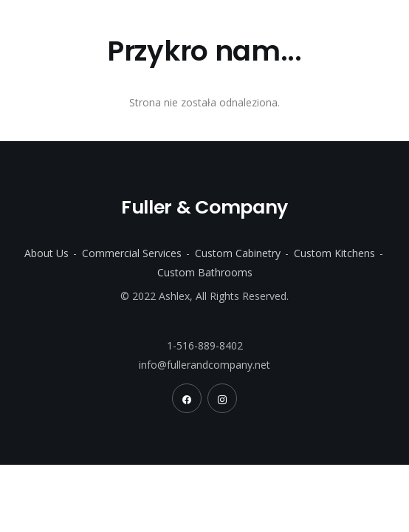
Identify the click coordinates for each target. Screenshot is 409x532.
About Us (47, 253)
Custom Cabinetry (238, 253)
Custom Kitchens (334, 253)
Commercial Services (132, 253)
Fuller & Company (109, 26)
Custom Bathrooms (205, 272)
